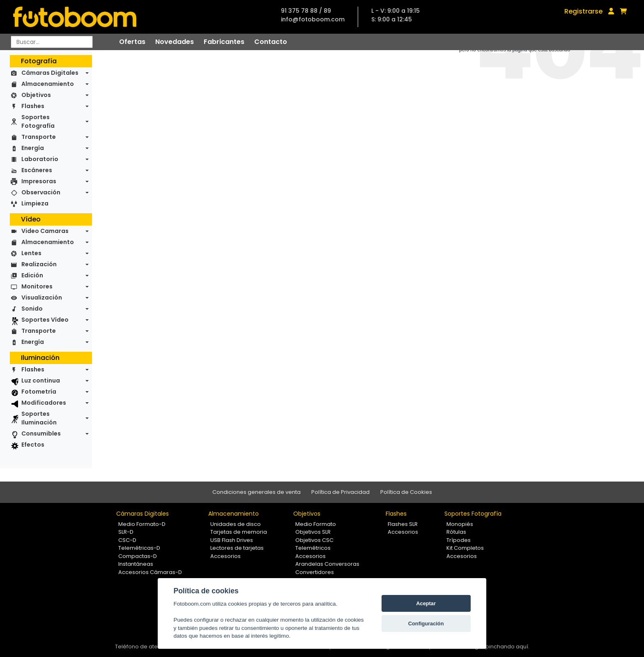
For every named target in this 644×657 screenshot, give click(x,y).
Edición (32, 275)
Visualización (42, 297)
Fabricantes (224, 42)
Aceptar (426, 603)
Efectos (33, 445)
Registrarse (583, 11)
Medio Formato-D (142, 524)
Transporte (39, 137)
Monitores (37, 286)
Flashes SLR (403, 524)
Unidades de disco (236, 524)
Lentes (31, 253)
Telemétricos (313, 548)
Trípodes (459, 540)
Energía (33, 148)
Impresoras (39, 181)
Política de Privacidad (340, 492)
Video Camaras (45, 231)
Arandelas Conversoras (327, 564)
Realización (39, 264)
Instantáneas (136, 564)
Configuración (426, 624)
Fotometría (39, 392)
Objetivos (36, 95)
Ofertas (132, 42)
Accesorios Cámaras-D (150, 572)
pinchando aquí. (507, 647)
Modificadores (44, 403)
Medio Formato (316, 524)
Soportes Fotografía (38, 121)
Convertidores (315, 572)
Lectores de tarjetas (237, 548)
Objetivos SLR (313, 532)
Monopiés (460, 524)
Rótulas (456, 532)
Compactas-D (138, 556)
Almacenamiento (48, 84)
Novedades (175, 42)
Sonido (32, 309)
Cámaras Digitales (50, 73)
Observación (41, 192)
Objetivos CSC (314, 540)
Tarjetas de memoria (239, 532)
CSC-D (127, 540)
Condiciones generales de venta (256, 492)
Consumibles (41, 433)
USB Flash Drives (232, 540)
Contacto (271, 42)
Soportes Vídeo (45, 320)
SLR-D (126, 532)
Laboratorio (40, 159)
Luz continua (41, 380)
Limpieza (35, 203)
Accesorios (225, 556)
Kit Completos (465, 548)
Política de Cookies (406, 492)
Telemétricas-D (139, 548)
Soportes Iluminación (39, 418)
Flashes (33, 106)
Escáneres (37, 170)
